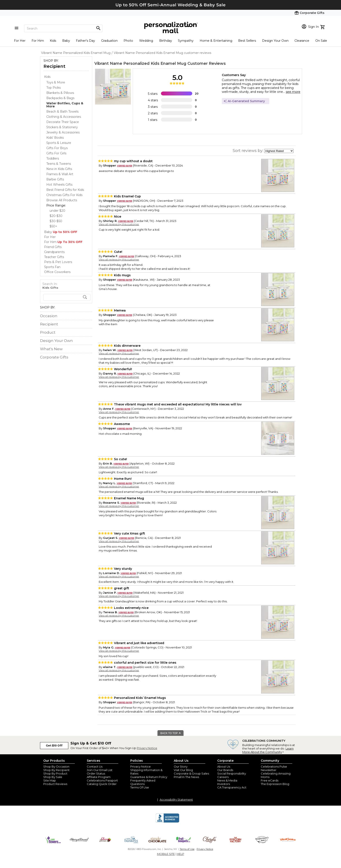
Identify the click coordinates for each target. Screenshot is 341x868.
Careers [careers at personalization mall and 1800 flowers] (223, 777)
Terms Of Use (140, 787)
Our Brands (225, 770)
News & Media (227, 780)
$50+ (53, 226)
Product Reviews (55, 784)
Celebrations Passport (102, 780)
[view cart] (323, 27)
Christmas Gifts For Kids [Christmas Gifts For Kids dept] (64, 195)
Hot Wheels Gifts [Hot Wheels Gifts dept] (59, 185)
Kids (53, 41)
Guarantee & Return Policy (149, 777)
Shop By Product (55, 773)
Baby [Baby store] (61, 232)
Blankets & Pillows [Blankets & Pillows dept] (60, 93)
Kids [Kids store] (47, 77)
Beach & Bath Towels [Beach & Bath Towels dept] (62, 112)
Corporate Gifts (54, 357)
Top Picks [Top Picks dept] (53, 88)
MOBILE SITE (166, 854)
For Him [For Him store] (63, 242)
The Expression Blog (275, 784)
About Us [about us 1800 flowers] (224, 766)
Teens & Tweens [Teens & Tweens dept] (59, 164)
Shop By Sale (53, 777)
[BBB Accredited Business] (167, 822)
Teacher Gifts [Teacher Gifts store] (54, 257)
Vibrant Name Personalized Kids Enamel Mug (140, 63)
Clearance (302, 41)
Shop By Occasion (56, 766)
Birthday (166, 41)
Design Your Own (275, 41)
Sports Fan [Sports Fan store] (52, 267)
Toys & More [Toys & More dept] (56, 82)
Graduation (109, 41)
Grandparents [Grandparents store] (54, 252)
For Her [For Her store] (50, 237)
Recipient (54, 66)
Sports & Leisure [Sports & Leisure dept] (59, 143)
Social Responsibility (232, 773)
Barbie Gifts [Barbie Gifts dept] (55, 179)
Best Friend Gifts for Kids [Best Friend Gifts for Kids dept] (65, 190)
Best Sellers (247, 41)
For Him (38, 41)
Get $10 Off (54, 746)
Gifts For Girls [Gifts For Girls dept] (56, 153)
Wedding (146, 41)
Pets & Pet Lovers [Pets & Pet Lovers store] (58, 262)
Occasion (49, 316)
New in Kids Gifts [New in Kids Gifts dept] (59, 169)
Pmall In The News (186, 777)
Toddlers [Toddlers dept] (53, 158)
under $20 (57, 211)
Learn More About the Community (268, 750)
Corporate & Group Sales (191, 773)
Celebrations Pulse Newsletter (274, 768)
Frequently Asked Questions (143, 782)
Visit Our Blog (183, 770)
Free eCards (270, 780)
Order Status (96, 773)
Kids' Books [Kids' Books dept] (55, 138)
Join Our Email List (100, 770)
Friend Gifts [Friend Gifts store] (53, 247)
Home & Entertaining (216, 41)
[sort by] (279, 151)
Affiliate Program (99, 777)
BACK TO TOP (171, 733)
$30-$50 (56, 221)
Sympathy (186, 41)
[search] (67, 297)
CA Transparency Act (232, 787)
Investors (224, 784)
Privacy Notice (147, 748)
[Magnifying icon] (98, 28)
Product (48, 332)
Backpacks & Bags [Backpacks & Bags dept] (60, 98)
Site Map (50, 780)
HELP (181, 854)
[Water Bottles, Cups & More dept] (65, 105)
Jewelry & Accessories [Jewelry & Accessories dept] (63, 132)
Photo (128, 41)
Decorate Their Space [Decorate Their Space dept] (63, 122)
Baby (66, 41)
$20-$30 (56, 216)
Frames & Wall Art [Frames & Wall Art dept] (60, 174)
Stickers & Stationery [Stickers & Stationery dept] (62, 127)
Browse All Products (62, 200)
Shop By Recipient (56, 770)
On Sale (321, 41)
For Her (20, 41)
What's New (51, 349)
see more (293, 92)
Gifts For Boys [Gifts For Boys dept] (57, 148)
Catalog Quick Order (102, 784)
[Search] (63, 28)
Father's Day (85, 41)
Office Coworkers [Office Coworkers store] (57, 272)
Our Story (181, 766)
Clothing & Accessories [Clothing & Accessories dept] (64, 117)
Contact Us (95, 766)
